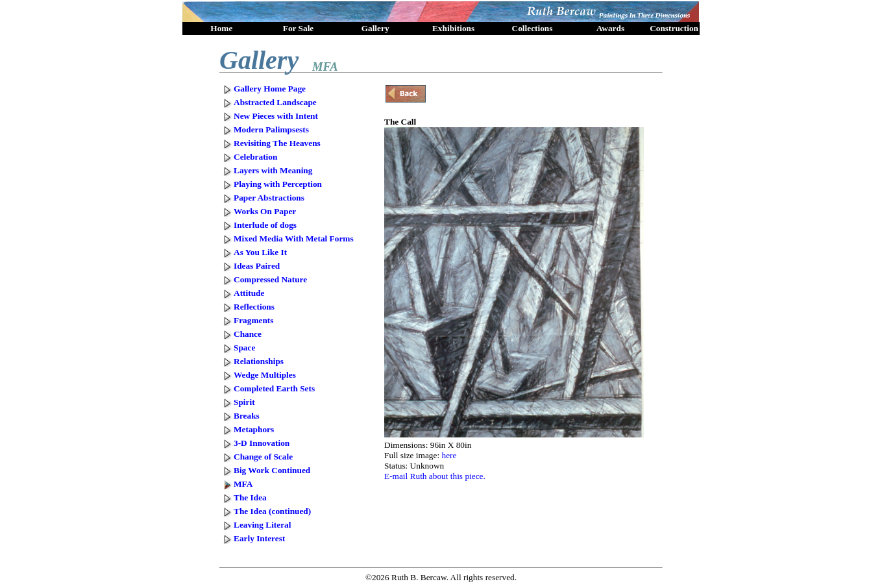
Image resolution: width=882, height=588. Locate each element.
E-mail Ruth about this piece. (435, 476)
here (449, 455)
